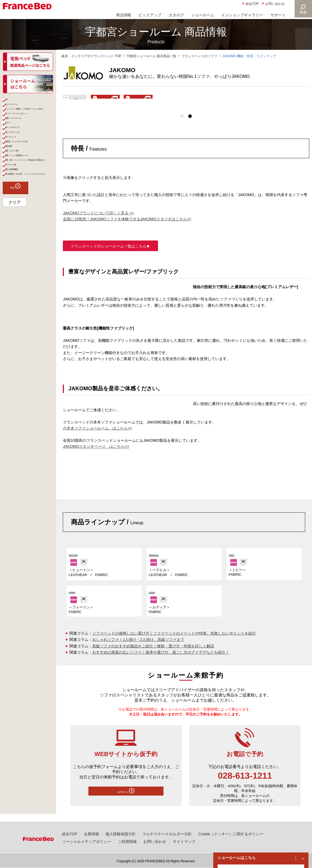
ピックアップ (150, 15)
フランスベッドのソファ (199, 56)
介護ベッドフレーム (26, 156)
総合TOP (252, 4)
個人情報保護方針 (121, 834)
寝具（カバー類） (24, 222)
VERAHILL (159, 562)
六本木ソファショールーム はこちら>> (97, 436)
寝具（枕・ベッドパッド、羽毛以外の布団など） (28, 249)
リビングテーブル (24, 182)
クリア (15, 316)
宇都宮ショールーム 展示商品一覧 (151, 56)
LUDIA (155, 599)
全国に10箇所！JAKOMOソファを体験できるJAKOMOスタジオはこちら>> (127, 227)
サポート (278, 15)
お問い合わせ (275, 4)
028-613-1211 (245, 783)
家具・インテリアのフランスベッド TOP (91, 56)
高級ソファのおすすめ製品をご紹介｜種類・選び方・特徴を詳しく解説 (153, 654)
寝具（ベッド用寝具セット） (30, 233)
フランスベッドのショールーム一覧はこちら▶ (110, 254)
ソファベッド (21, 191)
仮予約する (126, 800)
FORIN (75, 599)
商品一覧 (11, 102)
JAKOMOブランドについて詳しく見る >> (98, 221)
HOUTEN (77, 562)
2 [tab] (190, 124)
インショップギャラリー (242, 15)
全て (13, 112)
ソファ (15, 165)
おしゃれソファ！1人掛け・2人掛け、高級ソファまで (138, 647)
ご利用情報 (127, 842)
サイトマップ (184, 842)
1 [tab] (182, 124)
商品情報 (124, 15)
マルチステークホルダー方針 (167, 834)
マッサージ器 (21, 263)
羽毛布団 (17, 213)
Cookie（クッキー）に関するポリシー (231, 834)
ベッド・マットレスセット (30, 145)
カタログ (176, 15)
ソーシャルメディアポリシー (87, 842)
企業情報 (91, 834)
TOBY (234, 562)
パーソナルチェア (24, 173)
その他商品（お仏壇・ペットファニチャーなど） (30, 283)
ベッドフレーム (23, 120)
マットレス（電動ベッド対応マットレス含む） (30, 131)
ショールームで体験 (226, 100)
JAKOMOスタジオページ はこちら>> (96, 454)
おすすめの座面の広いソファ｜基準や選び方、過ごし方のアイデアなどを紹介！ (161, 660)
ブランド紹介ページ (158, 100)
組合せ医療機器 (23, 272)
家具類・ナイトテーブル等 (30, 202)
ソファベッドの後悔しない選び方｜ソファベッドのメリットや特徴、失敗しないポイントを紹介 (174, 641)
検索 (303, 12)
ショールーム (203, 15)
